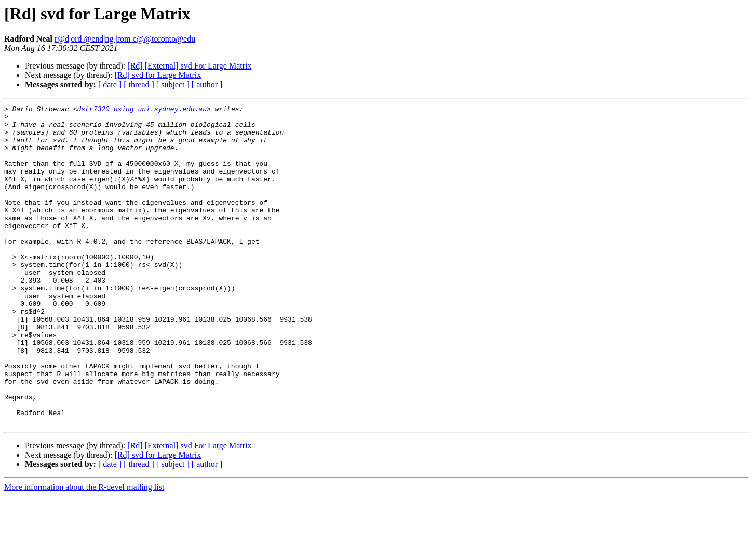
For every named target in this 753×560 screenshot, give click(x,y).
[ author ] (207, 84)
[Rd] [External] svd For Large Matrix (189, 66)
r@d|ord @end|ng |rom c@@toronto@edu (125, 39)
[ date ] (110, 84)
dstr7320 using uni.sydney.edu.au (142, 110)
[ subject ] (173, 84)
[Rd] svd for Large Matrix (158, 75)
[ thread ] (139, 84)
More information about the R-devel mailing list (84, 551)
